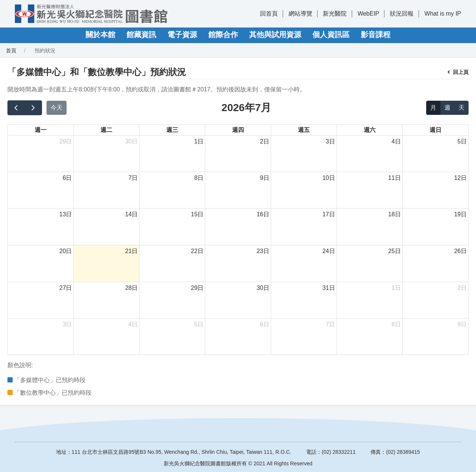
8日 (199, 178)
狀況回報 (402, 14)
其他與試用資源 (275, 35)
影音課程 (376, 35)
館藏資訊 (141, 35)
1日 (199, 141)
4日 (396, 141)
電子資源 (182, 35)
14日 (131, 214)
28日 (131, 288)
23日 (263, 251)
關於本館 (100, 35)
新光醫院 (335, 14)
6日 (67, 178)
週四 (238, 130)
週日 (435, 130)
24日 (329, 251)
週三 (172, 130)
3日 (330, 141)
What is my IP (443, 14)
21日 (131, 251)
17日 (329, 214)
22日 (197, 251)
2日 (265, 141)
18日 (395, 214)
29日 (66, 141)
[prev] (16, 108)
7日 (133, 178)
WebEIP (368, 14)
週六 (370, 130)
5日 (462, 141)
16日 (263, 214)
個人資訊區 (331, 35)
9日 (265, 178)
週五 (304, 130)
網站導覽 (300, 14)
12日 (460, 178)
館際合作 (223, 35)
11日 (395, 178)
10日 (329, 178)
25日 (395, 251)
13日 (66, 214)
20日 (66, 251)
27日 (66, 288)
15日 (197, 214)
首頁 (11, 51)
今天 (57, 108)
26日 (460, 251)
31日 (329, 288)
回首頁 (269, 14)
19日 (460, 214)
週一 (41, 130)
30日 (131, 141)
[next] (33, 108)
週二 (106, 130)
